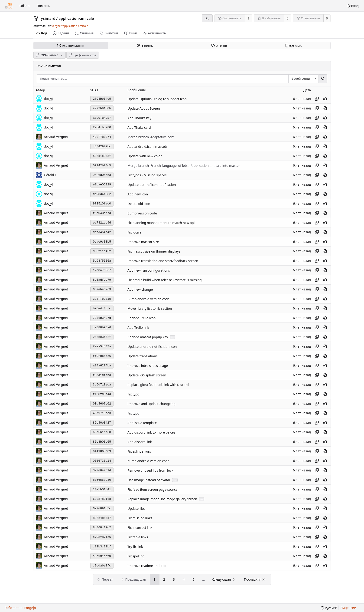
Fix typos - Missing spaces (147, 175)
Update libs (136, 508)
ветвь (145, 46)
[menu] (329, 608)
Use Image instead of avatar (149, 480)
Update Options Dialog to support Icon (157, 99)
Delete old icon (139, 204)
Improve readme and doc (147, 566)
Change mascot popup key (148, 337)
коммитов (71, 46)
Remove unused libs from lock (150, 470)
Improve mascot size (143, 242)
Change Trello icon (141, 318)
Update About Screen (144, 108)
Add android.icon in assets (148, 146)
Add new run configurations (149, 270)
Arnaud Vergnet (56, 137)
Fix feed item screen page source (153, 489)
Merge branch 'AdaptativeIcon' (151, 137)
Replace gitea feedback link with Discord (158, 385)
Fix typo (133, 394)
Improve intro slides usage (148, 366)
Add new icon (138, 194)
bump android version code (148, 461)
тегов (219, 46)
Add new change (140, 289)
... (172, 337)
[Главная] (9, 6)
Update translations (143, 356)
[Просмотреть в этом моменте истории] (325, 99)
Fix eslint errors (139, 451)
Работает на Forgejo (20, 608)
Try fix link (135, 547)
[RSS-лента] (207, 18)
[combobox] (303, 79)
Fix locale (134, 232)
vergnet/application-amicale (70, 26)
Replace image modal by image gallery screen (162, 499)
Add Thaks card (139, 127)
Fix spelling (136, 556)
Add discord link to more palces (151, 432)
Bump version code (142, 213)
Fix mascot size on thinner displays (154, 251)
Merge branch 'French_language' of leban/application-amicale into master (184, 166)
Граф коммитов (83, 55)
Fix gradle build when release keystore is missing (165, 280)
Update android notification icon (152, 347)
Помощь (43, 6)
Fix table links (138, 537)
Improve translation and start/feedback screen (163, 261)
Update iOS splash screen (147, 375)
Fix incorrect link (140, 528)
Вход (353, 6)
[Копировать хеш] (317, 99)
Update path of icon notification (152, 185)
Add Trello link (138, 327)
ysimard (48, 18)
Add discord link (140, 442)
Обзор (24, 6)
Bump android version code (149, 299)
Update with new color (145, 156)
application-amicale (76, 18)
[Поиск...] (323, 79)
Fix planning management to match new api (161, 223)
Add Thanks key (139, 118)
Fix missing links (140, 518)
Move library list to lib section (150, 308)
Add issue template (142, 423)
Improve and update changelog (151, 404)
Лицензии (348, 608)
